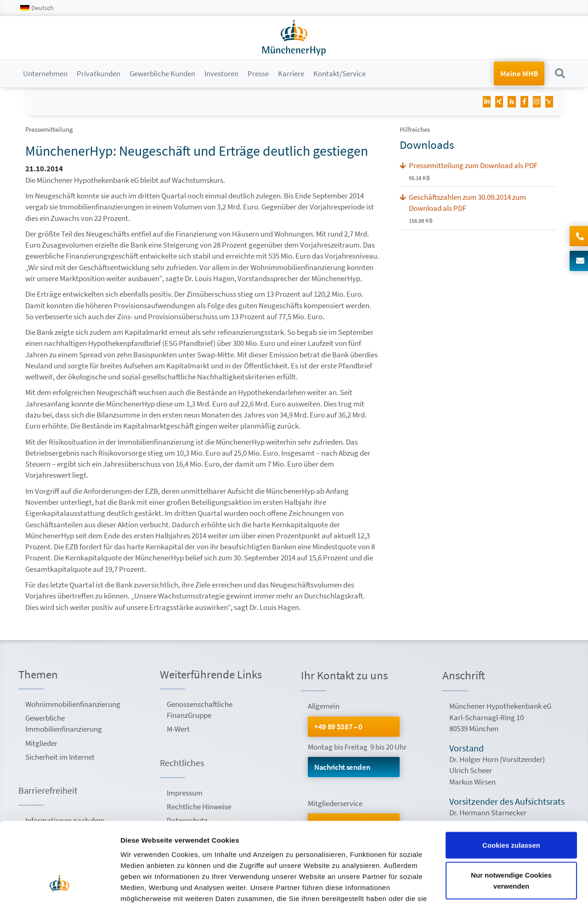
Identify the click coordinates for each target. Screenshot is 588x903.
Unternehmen (45, 73)
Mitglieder (41, 743)
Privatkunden (99, 73)
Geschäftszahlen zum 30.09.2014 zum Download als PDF (467, 203)
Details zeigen (144, 885)
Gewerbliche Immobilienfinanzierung (64, 723)
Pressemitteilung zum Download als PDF (473, 165)
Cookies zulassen (511, 774)
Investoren (221, 73)
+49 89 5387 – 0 (338, 727)
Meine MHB (519, 73)
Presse (258, 73)
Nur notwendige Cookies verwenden (511, 810)
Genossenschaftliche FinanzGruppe (200, 710)
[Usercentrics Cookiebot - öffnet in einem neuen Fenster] (59, 885)
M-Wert (178, 729)
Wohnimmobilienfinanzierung (72, 704)
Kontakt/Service (339, 73)
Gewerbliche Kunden (162, 73)
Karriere (291, 73)
